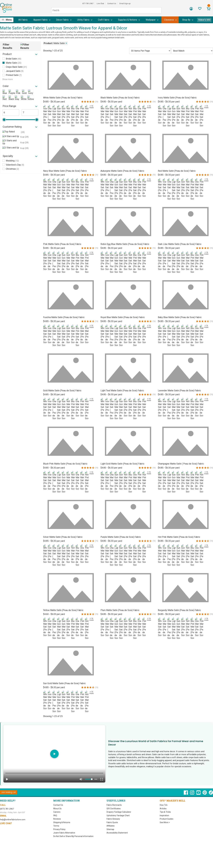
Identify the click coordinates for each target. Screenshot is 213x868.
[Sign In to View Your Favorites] (200, 9)
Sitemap (110, 829)
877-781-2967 (88, 3)
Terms (56, 826)
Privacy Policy (59, 829)
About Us (57, 809)
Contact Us (112, 3)
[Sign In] (191, 10)
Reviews (57, 819)
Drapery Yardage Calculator (119, 812)
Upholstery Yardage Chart (118, 815)
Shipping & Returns (62, 822)
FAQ (55, 815)
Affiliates (111, 826)
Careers (57, 812)
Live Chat (100, 3)
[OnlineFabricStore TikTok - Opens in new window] (211, 794)
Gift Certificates (114, 809)
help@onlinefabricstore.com (13, 820)
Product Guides (166, 819)
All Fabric (23, 20)
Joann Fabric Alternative (64, 833)
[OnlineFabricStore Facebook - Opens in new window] (186, 794)
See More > (165, 822)
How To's (164, 805)
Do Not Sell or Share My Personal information (73, 836)
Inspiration (164, 815)
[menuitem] (8, 20)
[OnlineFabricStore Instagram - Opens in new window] (192, 794)
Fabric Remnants (114, 805)
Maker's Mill (204, 20)
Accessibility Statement (117, 833)
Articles (163, 809)
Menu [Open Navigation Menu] (9, 20)
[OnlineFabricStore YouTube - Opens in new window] (199, 794)
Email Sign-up (125, 3)
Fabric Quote (112, 822)
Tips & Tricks (165, 812)
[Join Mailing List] (9, 792)
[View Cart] (209, 9)
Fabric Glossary (113, 819)
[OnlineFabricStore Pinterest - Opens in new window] (205, 794)
